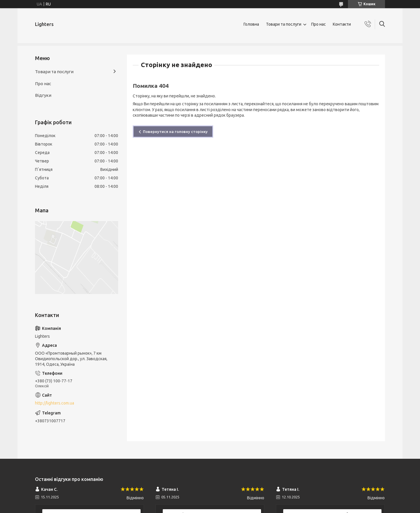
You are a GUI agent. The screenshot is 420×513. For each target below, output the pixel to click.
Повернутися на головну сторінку (175, 132)
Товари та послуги (284, 24)
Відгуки (43, 95)
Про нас (318, 24)
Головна (251, 24)
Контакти (342, 24)
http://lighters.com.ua (55, 403)
